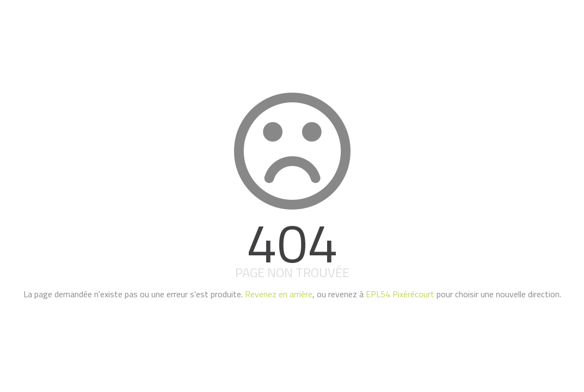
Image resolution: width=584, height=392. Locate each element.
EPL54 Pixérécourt (400, 294)
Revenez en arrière (279, 294)
